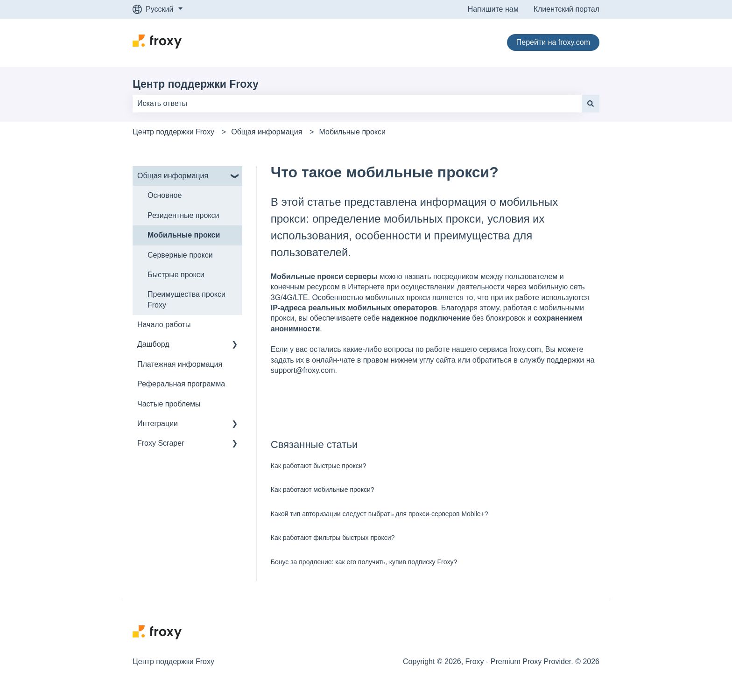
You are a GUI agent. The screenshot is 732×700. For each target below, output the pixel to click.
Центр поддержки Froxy (196, 84)
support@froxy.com (303, 370)
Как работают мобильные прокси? (323, 490)
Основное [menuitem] (165, 195)
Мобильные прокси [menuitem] (184, 235)
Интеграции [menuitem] (158, 423)
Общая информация (267, 132)
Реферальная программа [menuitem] (181, 384)
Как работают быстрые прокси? (319, 466)
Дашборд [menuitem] (153, 344)
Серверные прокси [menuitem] (180, 255)
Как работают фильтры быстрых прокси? (333, 538)
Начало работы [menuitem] (164, 325)
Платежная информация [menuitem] (180, 364)
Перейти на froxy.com (553, 42)
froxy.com (525, 349)
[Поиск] (591, 104)
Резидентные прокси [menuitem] (183, 215)
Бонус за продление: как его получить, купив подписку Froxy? (364, 562)
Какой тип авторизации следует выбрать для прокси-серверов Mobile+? (380, 514)
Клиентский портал (567, 9)
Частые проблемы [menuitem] (169, 404)
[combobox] (357, 104)
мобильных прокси (398, 297)
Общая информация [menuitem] (173, 176)
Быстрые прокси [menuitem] (176, 275)
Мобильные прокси (352, 132)
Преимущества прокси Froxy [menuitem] (187, 299)
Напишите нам (493, 9)
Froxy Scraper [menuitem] (161, 443)
